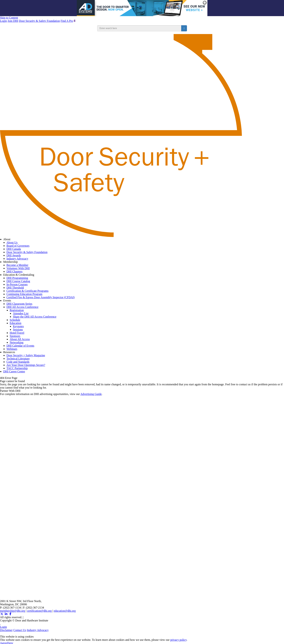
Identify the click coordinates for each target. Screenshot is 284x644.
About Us (12, 242)
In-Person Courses (17, 284)
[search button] (184, 28)
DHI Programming (17, 278)
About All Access (20, 339)
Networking (17, 342)
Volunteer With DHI (18, 268)
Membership (10, 262)
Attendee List (21, 313)
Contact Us (20, 630)
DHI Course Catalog (18, 281)
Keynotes (18, 326)
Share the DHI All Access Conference (35, 317)
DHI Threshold (15, 288)
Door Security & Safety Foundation (39, 21)
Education (16, 323)
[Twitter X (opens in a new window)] (2, 614)
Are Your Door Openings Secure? (26, 365)
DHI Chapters (14, 271)
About (7, 239)
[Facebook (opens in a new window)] (10, 614)
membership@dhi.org (12, 611)
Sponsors (15, 336)
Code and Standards (18, 362)
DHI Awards (14, 255)
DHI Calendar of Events (20, 346)
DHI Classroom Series (19, 304)
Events (7, 301)
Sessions (18, 330)
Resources (9, 352)
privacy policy (178, 640)
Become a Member (17, 265)
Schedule (15, 320)
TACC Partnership (17, 368)
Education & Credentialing (19, 275)
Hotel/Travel (17, 333)
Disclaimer (6, 630)
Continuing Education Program (24, 294)
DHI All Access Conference (22, 307)
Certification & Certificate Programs (27, 291)
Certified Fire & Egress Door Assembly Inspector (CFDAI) (41, 297)
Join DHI (13, 21)
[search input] (139, 28)
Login (3, 21)
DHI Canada (14, 249)
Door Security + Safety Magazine (26, 355)
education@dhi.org (65, 611)
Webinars (12, 349)
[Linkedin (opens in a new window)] (6, 614)
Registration (17, 310)
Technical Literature (18, 359)
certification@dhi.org (39, 611)
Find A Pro (67, 21)
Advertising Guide (91, 394)
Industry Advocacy (17, 259)
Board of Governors (18, 246)
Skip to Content (9, 18)
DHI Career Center (14, 371)
